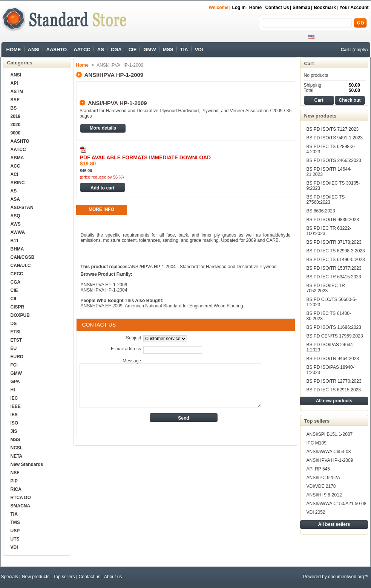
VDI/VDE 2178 (321, 486)
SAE (15, 100)
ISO (15, 423)
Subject (133, 338)
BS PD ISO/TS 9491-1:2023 (335, 138)
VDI (199, 50)
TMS (15, 522)
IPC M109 (317, 443)
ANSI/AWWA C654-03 (329, 452)
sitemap (301, 8)
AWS (16, 224)
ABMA (17, 158)
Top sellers (317, 421)
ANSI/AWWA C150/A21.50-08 (337, 504)
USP (15, 531)
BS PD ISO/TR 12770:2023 (334, 381)
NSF (15, 473)
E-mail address (126, 349)
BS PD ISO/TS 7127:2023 (333, 129)
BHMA (17, 249)
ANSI (34, 50)
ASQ (15, 216)
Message (132, 361)
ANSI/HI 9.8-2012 (324, 495)
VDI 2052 (316, 512)
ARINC (18, 183)
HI (13, 390)
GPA (15, 382)
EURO (17, 357)
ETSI (16, 332)
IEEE (16, 406)
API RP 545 (318, 469)
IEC (14, 398)
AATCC (82, 50)
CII (13, 299)
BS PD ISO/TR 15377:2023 (334, 268)
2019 (16, 116)
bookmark (325, 8)
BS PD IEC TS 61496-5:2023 (336, 260)
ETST (16, 340)
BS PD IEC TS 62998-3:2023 (336, 251)
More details (103, 128)
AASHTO (57, 50)
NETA (17, 456)
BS (14, 108)
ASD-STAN (22, 208)
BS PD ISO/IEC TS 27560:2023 (326, 200)
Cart (309, 63)
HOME (14, 50)
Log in (239, 8)
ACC (15, 166)
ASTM (17, 92)
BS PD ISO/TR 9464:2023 (333, 359)
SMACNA (21, 506)
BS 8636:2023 (321, 211)
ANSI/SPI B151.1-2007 (330, 434)
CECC (17, 274)
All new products (334, 401)
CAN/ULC (21, 266)
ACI (15, 174)
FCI (14, 365)
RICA (16, 489)
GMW (149, 50)
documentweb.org (346, 577)
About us (113, 577)
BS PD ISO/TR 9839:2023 (333, 220)
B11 (15, 241)
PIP (14, 481)
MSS (168, 50)
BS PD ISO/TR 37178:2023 (334, 242)
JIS (14, 431)
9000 (16, 133)
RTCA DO (21, 498)
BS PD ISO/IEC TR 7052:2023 (326, 288)
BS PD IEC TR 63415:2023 (334, 277)
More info (101, 209)
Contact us (277, 8)
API (14, 83)
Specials (10, 577)
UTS (15, 539)
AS (101, 50)
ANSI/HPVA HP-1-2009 (330, 460)
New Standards (27, 464)
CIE (133, 50)
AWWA (18, 232)
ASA (15, 199)
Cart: (346, 50)
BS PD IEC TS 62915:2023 (334, 390)
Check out (350, 100)
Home (255, 8)
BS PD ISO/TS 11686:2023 (334, 327)
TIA (184, 50)
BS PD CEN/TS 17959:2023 (335, 336)
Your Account (354, 8)
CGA (116, 50)
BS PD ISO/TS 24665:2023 (334, 160)
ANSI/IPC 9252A (323, 478)
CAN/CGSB (23, 257)
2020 (16, 125)
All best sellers (334, 524)
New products (320, 116)
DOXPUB (20, 315)
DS (14, 324)
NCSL (17, 448)
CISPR (18, 307)
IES (14, 415)
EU (14, 348)
